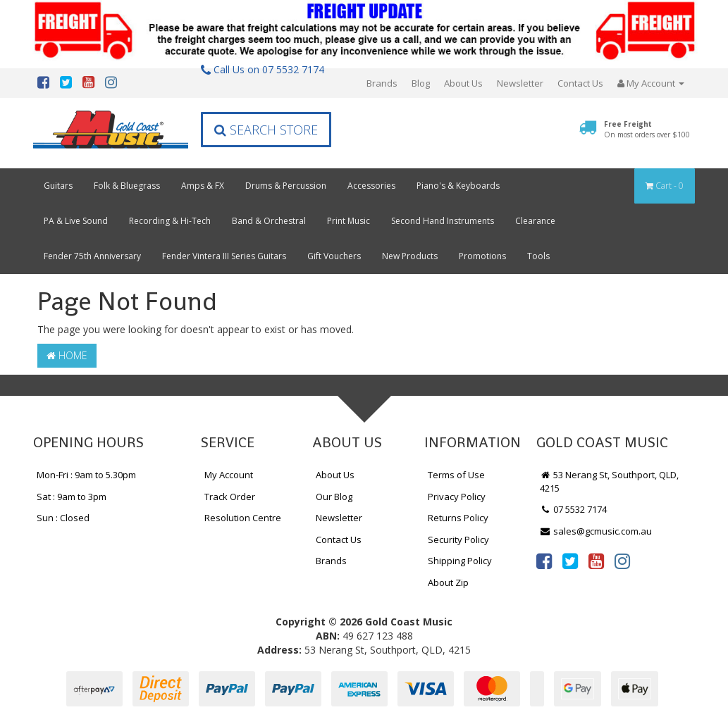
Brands (382, 83)
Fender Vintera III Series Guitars (224, 256)
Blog (421, 83)
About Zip (448, 582)
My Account (229, 475)
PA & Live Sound (76, 221)
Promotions (482, 256)
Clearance (535, 221)
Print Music (348, 221)
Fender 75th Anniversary (92, 256)
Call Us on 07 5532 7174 (263, 69)
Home (67, 355)
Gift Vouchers (334, 256)
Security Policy (458, 540)
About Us (463, 83)
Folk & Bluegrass (127, 186)
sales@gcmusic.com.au (596, 531)
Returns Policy (458, 518)
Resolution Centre (243, 518)
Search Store (266, 130)
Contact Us (580, 83)
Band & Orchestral (269, 221)
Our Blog (334, 497)
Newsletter (520, 83)
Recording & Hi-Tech (170, 221)
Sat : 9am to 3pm (72, 497)
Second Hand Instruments (443, 221)
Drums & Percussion (286, 186)
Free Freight (647, 129)
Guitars (58, 186)
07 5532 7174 (574, 509)
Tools (538, 256)
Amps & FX (203, 186)
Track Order (230, 497)
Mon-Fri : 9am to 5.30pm (86, 475)
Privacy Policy (457, 497)
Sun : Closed (63, 518)
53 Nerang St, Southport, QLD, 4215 (610, 481)
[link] (544, 561)
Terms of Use (456, 475)
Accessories (371, 186)
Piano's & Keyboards (458, 186)
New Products (410, 256)
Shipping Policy (460, 561)
